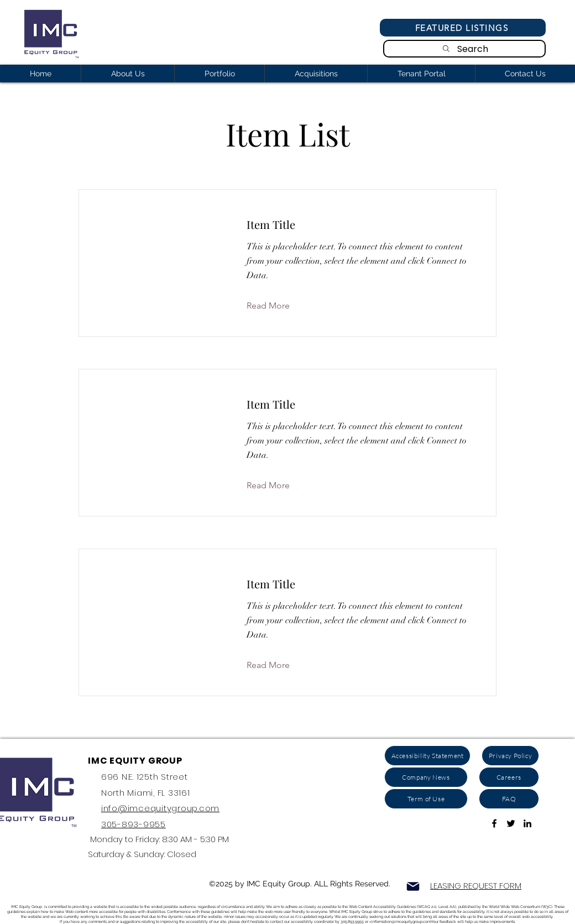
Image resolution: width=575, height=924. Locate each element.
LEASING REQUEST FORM (476, 886)
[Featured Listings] (463, 28)
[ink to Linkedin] (527, 823)
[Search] (464, 49)
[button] (277, 306)
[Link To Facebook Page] (494, 823)
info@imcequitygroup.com (160, 808)
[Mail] (413, 886)
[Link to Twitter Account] (511, 823)
